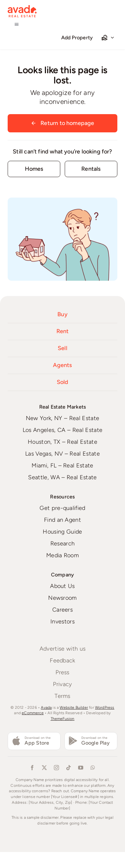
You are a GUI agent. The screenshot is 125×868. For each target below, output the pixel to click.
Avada (46, 708)
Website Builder (74, 708)
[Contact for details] (34, 169)
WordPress (105, 708)
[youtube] (81, 768)
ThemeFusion (63, 719)
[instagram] (56, 768)
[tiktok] (69, 768)
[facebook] (32, 768)
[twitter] (44, 768)
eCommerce (33, 713)
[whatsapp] (93, 768)
